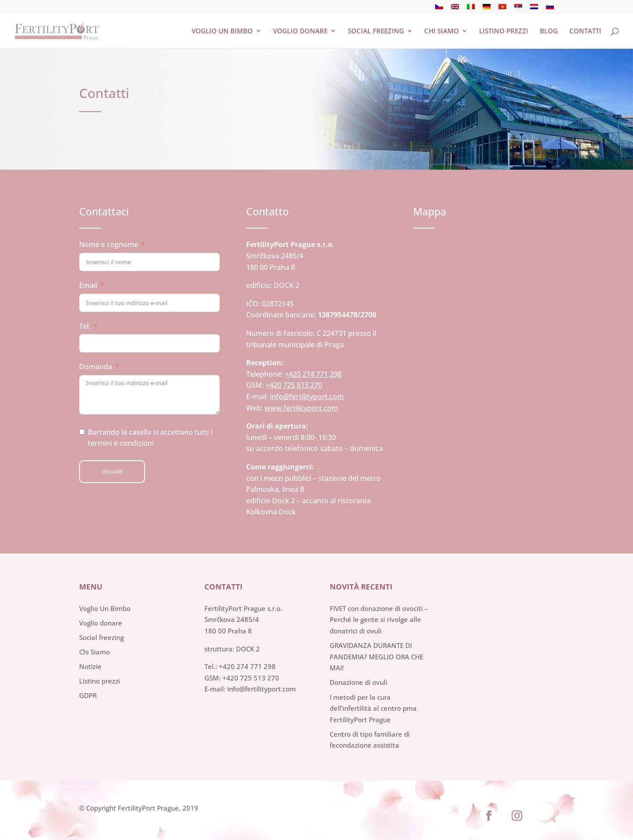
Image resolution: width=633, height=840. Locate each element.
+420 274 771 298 (313, 374)
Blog (549, 31)
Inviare (112, 472)
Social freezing (376, 31)
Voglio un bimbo (222, 31)
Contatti (585, 31)
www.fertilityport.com (301, 408)
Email (88, 285)
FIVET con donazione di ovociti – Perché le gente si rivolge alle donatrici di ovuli (379, 620)
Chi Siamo (95, 652)
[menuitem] (439, 9)
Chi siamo (442, 31)
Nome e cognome (109, 244)
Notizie (90, 666)
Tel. (85, 326)
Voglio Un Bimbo (105, 608)
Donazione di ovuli (358, 682)
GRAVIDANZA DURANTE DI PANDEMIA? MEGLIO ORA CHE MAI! (377, 656)
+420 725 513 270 (294, 385)
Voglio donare (300, 31)
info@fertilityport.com (307, 396)
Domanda (96, 367)
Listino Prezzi (504, 31)
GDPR (88, 695)
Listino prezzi (100, 681)
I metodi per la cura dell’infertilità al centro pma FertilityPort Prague (373, 708)
